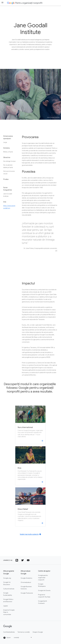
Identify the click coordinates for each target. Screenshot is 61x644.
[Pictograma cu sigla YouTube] (28, 560)
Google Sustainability (8, 594)
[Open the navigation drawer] (2, 3)
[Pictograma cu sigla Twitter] (22, 560)
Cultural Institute (9, 589)
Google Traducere (27, 593)
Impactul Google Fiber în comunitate (9, 612)
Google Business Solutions (26, 588)
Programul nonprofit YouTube (44, 596)
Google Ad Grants (44, 590)
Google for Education (7, 583)
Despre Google (38, 632)
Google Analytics (26, 578)
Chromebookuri (26, 582)
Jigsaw (6, 606)
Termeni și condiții (24, 632)
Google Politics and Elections (8, 600)
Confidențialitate (9, 632)
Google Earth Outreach (43, 602)
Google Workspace (42, 585)
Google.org (7, 578)
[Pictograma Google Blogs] (17, 560)
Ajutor (7, 638)
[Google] (8, 626)
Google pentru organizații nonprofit (43, 578)
